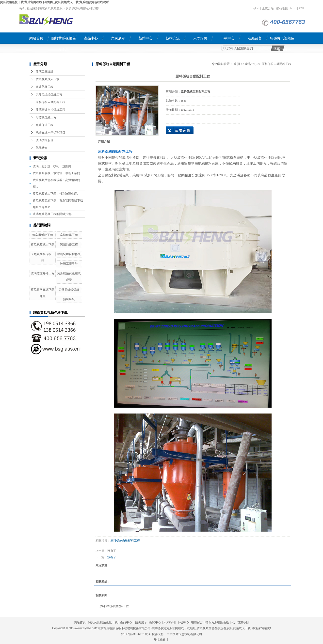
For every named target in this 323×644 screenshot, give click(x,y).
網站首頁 (36, 38)
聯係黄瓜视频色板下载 (282, 40)
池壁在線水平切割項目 (50, 133)
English (255, 8)
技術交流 (173, 38)
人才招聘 (200, 38)
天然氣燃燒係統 (69, 290)
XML (302, 8)
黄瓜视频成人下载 (48, 79)
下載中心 (227, 38)
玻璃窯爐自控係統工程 (50, 110)
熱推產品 (160, 639)
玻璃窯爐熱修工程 (43, 273)
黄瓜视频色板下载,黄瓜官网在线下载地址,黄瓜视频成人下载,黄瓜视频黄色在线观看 (54, 2)
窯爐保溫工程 (45, 125)
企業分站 (268, 8)
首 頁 (237, 64)
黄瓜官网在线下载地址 (181, 628)
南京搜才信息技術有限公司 (184, 634)
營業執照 (243, 622)
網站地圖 (282, 8)
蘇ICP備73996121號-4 (136, 634)
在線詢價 (180, 130)
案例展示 (118, 38)
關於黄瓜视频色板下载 (64, 40)
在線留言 (255, 38)
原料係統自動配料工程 (50, 102)
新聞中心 (145, 38)
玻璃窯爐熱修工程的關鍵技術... (53, 214)
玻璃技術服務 (45, 140)
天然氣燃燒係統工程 (49, 94)
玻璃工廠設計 (45, 72)
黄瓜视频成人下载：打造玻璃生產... (56, 194)
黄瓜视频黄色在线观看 (211, 628)
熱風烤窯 (42, 148)
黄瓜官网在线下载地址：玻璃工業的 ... (58, 173)
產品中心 (91, 38)
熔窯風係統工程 (46, 117)
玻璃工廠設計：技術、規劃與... (53, 166)
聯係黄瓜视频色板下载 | (221, 622)
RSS (293, 8)
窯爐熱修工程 (45, 87)
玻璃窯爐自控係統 (69, 254)
